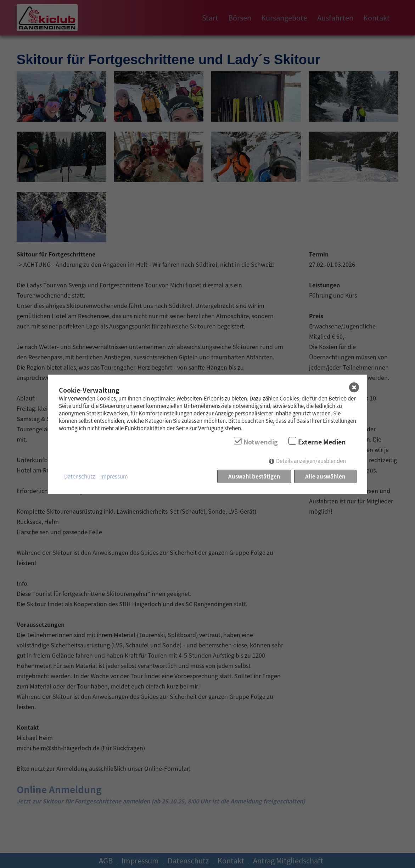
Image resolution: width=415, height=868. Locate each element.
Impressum (114, 476)
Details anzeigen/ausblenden (311, 461)
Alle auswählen (325, 476)
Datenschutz (80, 476)
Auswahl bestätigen (254, 476)
